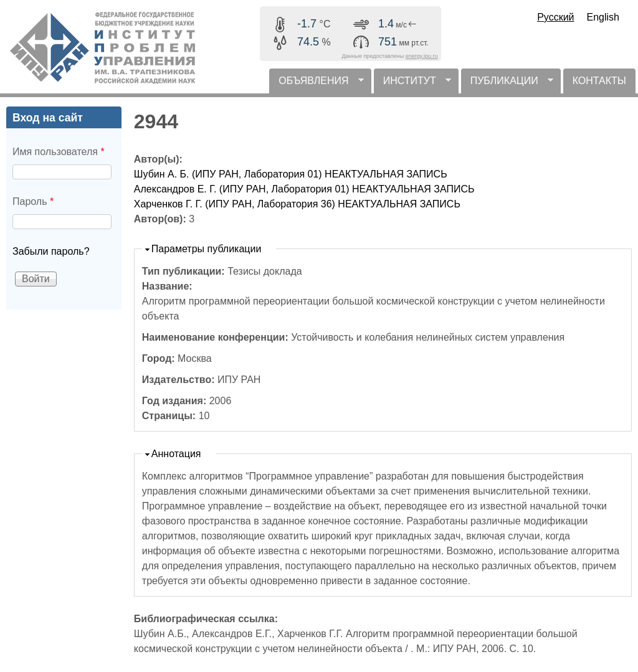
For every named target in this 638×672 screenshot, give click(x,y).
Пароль (33, 201)
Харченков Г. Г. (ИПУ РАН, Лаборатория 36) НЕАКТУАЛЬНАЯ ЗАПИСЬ (297, 204)
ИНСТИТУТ (412, 84)
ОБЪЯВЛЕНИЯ (316, 84)
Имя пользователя (59, 152)
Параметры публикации (207, 249)
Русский (555, 17)
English (603, 17)
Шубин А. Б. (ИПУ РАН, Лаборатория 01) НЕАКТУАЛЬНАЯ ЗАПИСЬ (291, 174)
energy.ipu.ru (422, 56)
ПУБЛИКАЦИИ (507, 84)
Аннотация (176, 454)
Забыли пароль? (51, 251)
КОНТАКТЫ (599, 81)
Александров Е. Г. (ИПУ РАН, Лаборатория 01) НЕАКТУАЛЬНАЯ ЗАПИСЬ (304, 189)
